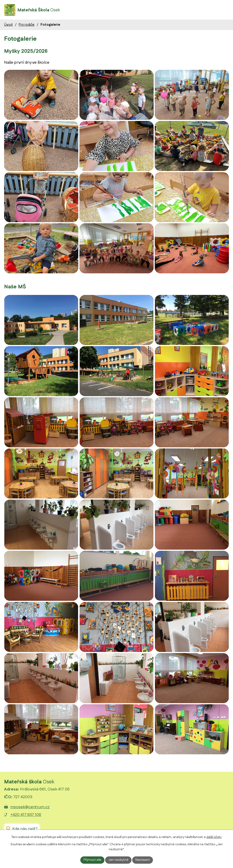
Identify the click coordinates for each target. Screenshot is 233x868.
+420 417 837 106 (26, 815)
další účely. (214, 837)
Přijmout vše (92, 860)
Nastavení (143, 860)
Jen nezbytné (118, 860)
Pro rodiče (27, 25)
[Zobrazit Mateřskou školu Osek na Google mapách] (22, 829)
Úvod (8, 25)
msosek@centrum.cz (30, 807)
